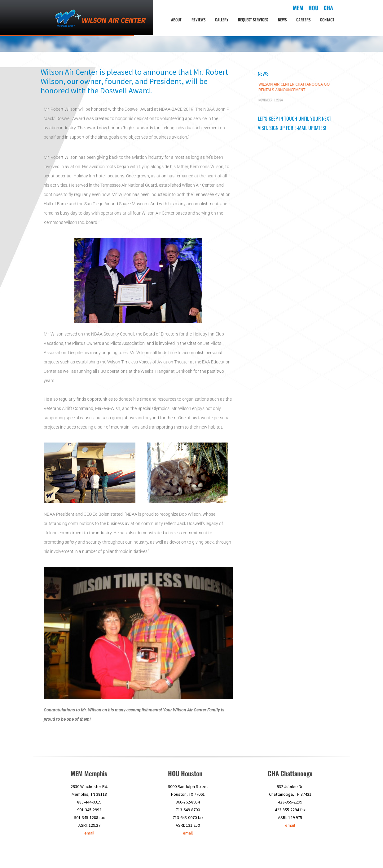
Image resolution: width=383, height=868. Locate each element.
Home (194, 854)
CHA (244, 854)
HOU (233, 854)
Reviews (198, 20)
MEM (221, 854)
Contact (327, 20)
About (176, 20)
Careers (303, 20)
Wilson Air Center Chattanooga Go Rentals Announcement (294, 87)
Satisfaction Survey (300, 854)
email (89, 833)
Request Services (253, 20)
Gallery (222, 20)
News (282, 20)
